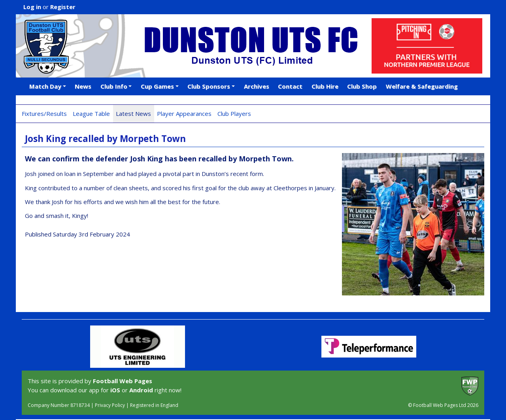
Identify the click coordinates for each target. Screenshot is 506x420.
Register (63, 7)
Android (141, 390)
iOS (115, 390)
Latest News (133, 114)
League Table (91, 114)
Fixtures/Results (44, 114)
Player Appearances (184, 114)
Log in (32, 7)
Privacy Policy (110, 405)
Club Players (234, 114)
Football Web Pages (123, 381)
